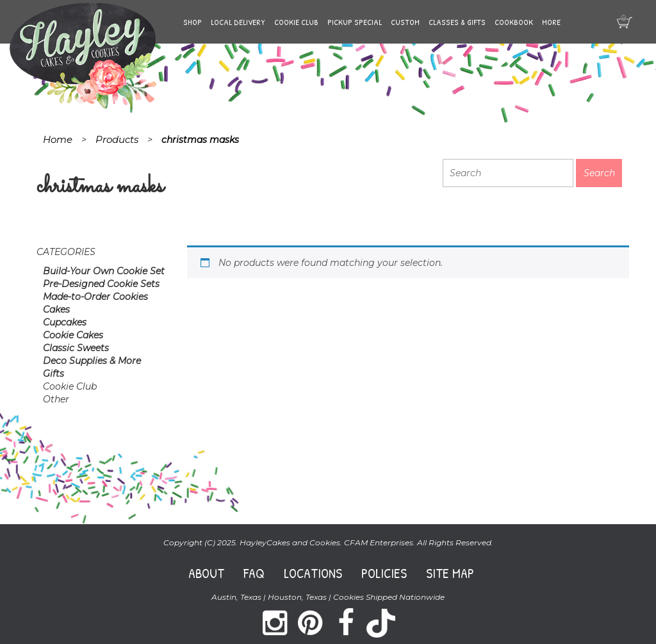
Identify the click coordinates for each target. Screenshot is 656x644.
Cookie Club (296, 22)
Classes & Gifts (457, 22)
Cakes (56, 310)
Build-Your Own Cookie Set (104, 271)
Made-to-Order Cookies (95, 297)
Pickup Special (355, 22)
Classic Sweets (76, 348)
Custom (405, 22)
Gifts (53, 374)
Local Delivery (238, 22)
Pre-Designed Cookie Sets (101, 284)
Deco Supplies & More (92, 361)
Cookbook (514, 22)
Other (56, 399)
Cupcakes (65, 322)
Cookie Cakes (73, 335)
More (551, 22)
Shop (193, 22)
